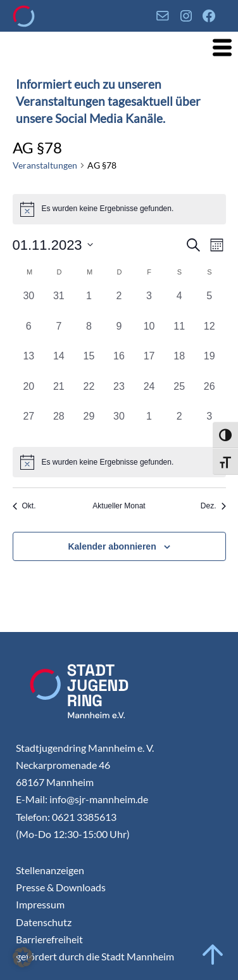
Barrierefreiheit (49, 939)
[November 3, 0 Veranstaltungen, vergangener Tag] (149, 304)
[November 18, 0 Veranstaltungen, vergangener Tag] (179, 364)
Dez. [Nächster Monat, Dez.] (213, 506)
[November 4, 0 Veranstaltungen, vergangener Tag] (179, 304)
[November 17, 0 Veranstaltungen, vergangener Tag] (149, 364)
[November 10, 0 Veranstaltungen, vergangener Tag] (149, 334)
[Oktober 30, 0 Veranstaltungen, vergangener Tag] (29, 304)
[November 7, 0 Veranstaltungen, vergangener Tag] (59, 334)
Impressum (40, 904)
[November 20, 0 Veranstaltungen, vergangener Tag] (29, 394)
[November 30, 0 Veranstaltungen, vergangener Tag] (119, 424)
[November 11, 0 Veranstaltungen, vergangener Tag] (179, 334)
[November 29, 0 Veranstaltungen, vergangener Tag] (89, 424)
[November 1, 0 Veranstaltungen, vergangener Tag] (89, 304)
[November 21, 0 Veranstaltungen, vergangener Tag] (59, 394)
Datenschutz (44, 922)
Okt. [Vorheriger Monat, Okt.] (24, 506)
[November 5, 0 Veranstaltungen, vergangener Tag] (210, 304)
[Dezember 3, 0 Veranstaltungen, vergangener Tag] (210, 424)
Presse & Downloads (61, 887)
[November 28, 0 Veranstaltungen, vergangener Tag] (59, 424)
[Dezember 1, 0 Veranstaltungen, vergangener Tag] (149, 424)
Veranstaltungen (45, 165)
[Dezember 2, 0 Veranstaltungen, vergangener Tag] (179, 424)
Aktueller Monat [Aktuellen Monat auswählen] (119, 506)
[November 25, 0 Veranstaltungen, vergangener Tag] (179, 394)
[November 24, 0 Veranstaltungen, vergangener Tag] (149, 394)
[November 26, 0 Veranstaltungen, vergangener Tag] (210, 394)
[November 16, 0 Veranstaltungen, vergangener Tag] (119, 364)
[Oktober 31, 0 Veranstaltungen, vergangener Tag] (59, 304)
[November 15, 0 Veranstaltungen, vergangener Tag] (89, 364)
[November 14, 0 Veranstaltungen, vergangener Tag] (59, 364)
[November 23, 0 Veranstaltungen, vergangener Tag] (119, 394)
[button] (23, 957)
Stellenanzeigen (50, 870)
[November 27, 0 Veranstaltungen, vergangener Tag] (29, 424)
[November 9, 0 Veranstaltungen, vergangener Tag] (119, 334)
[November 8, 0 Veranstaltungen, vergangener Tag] (89, 334)
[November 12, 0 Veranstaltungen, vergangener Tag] (210, 334)
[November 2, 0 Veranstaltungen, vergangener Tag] (119, 304)
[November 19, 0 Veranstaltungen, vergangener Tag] (210, 364)
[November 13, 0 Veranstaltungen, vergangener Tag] (29, 364)
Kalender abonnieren (112, 546)
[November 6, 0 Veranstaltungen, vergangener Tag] (29, 334)
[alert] (119, 462)
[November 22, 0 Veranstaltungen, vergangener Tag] (89, 394)
